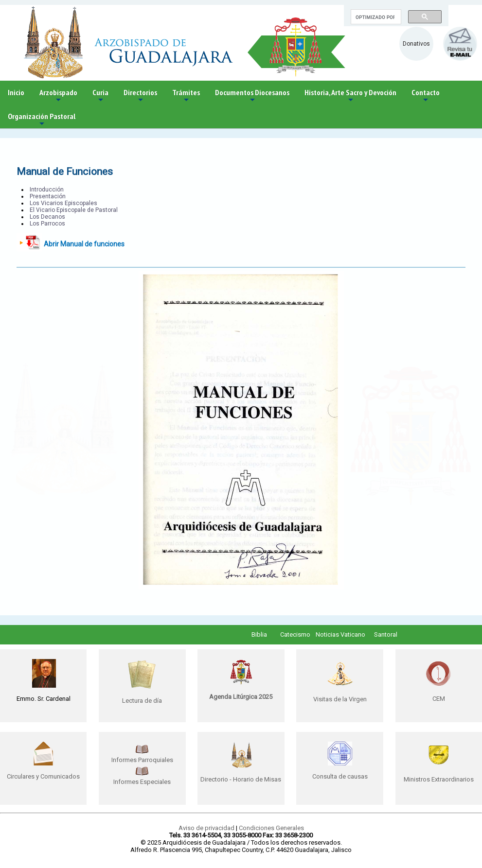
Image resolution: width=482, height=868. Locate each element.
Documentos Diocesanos (252, 96)
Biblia (259, 634)
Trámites (186, 96)
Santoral (386, 634)
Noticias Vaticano (340, 634)
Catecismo (295, 634)
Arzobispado (58, 96)
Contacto (426, 96)
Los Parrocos (47, 224)
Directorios (140, 96)
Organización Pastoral (42, 120)
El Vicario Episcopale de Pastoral (74, 210)
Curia (100, 96)
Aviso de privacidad (206, 828)
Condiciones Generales (271, 828)
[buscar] (375, 17)
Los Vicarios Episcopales (63, 203)
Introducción (47, 190)
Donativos (416, 44)
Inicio (16, 92)
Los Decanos (47, 217)
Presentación (48, 196)
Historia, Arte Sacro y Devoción (350, 96)
